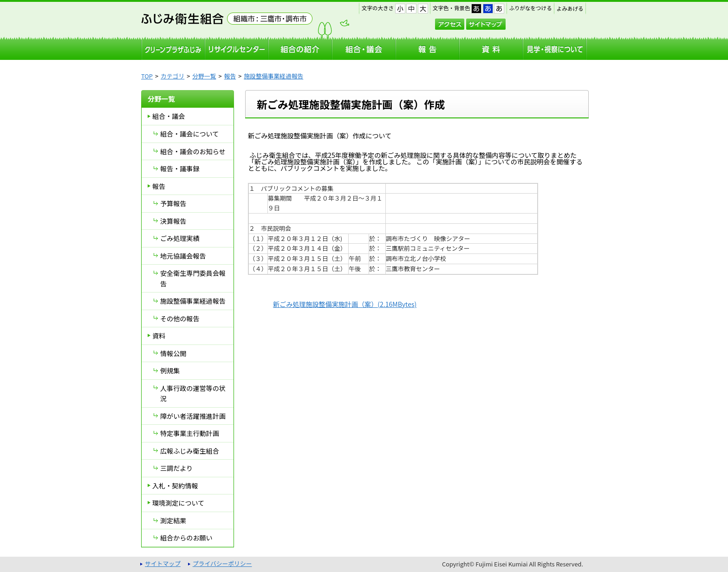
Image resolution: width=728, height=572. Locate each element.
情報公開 (173, 353)
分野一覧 (204, 76)
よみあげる (570, 8)
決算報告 (173, 221)
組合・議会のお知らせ (193, 151)
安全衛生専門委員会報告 (193, 278)
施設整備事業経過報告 (273, 76)
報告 (230, 76)
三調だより (176, 468)
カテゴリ (172, 76)
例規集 (170, 370)
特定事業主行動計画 (190, 433)
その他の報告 (180, 318)
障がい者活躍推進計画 (193, 416)
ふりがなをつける (531, 8)
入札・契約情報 (175, 486)
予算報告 (173, 203)
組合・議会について (189, 134)
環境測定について (178, 503)
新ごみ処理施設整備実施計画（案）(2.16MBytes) (345, 304)
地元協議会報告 (183, 256)
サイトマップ (486, 24)
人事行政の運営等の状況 (193, 393)
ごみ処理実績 (180, 238)
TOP (147, 76)
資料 (159, 336)
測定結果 (173, 520)
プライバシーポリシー (222, 563)
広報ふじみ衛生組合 (190, 451)
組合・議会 (169, 116)
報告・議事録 (180, 169)
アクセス (450, 24)
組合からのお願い (186, 538)
